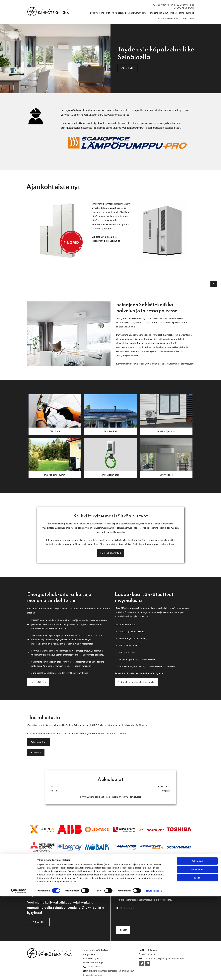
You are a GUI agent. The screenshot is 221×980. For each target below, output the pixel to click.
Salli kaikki (197, 958)
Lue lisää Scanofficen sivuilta (112, 739)
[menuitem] (93, 13)
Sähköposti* (159, 897)
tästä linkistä (141, 730)
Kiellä (197, 975)
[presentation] (138, 927)
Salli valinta (197, 966)
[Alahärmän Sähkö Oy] (55, 412)
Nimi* (119, 897)
